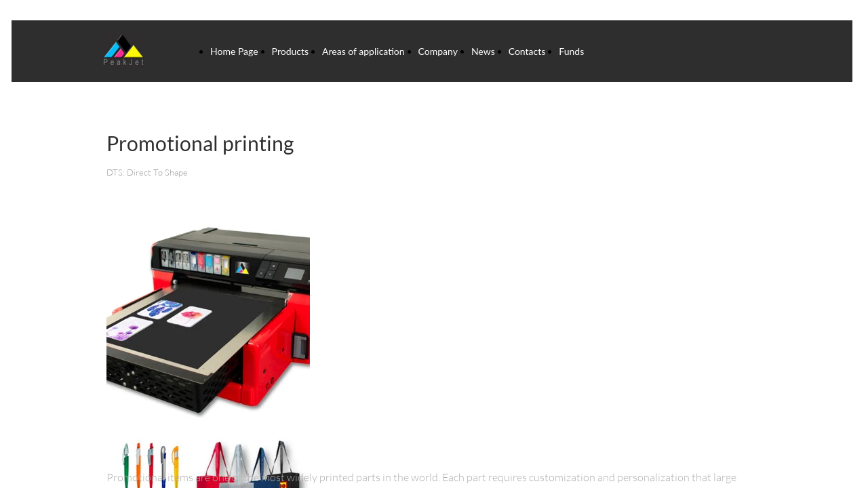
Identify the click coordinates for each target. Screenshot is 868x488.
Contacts (527, 51)
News (483, 51)
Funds (571, 51)
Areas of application (363, 51)
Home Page (234, 51)
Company (438, 51)
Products (290, 51)
